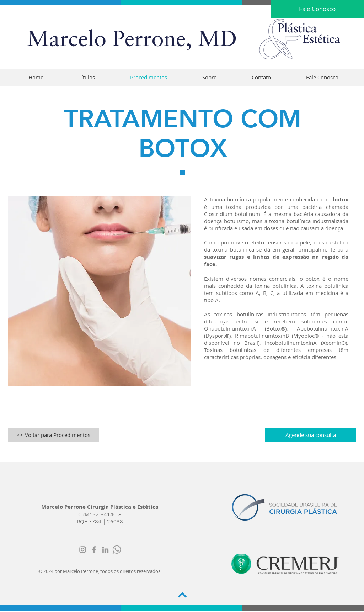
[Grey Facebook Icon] (94, 550)
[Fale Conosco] (317, 9)
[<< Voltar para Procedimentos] (53, 435)
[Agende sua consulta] (311, 435)
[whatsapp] (117, 550)
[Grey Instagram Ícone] (83, 550)
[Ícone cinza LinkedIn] (105, 550)
